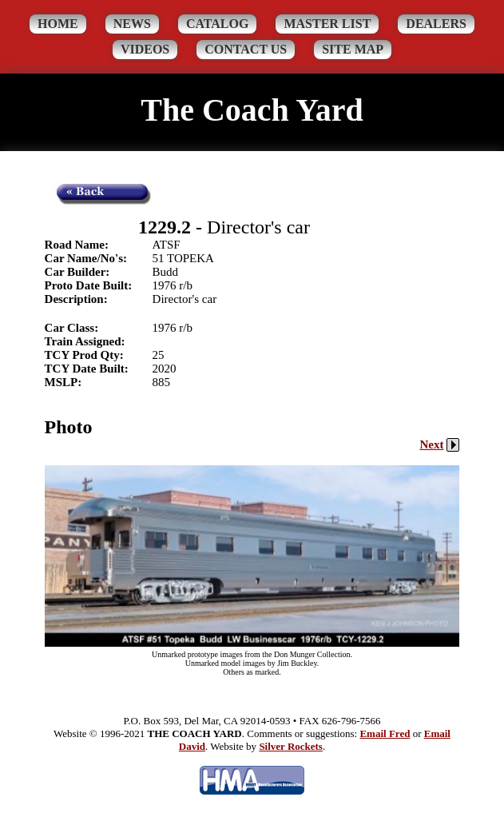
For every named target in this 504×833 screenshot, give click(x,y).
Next (439, 444)
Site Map (353, 49)
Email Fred (385, 733)
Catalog (218, 24)
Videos (145, 49)
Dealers (436, 24)
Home (58, 24)
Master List (327, 24)
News (132, 24)
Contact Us (246, 49)
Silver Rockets (291, 746)
